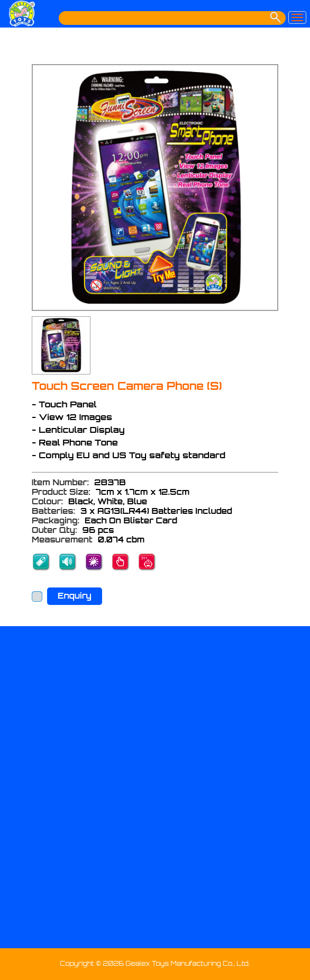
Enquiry (75, 596)
